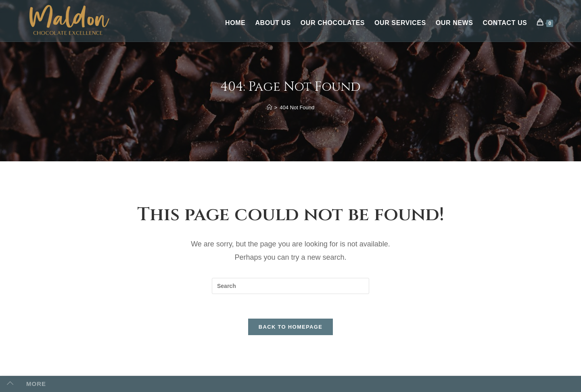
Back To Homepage (290, 327)
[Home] (269, 107)
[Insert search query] (290, 286)
